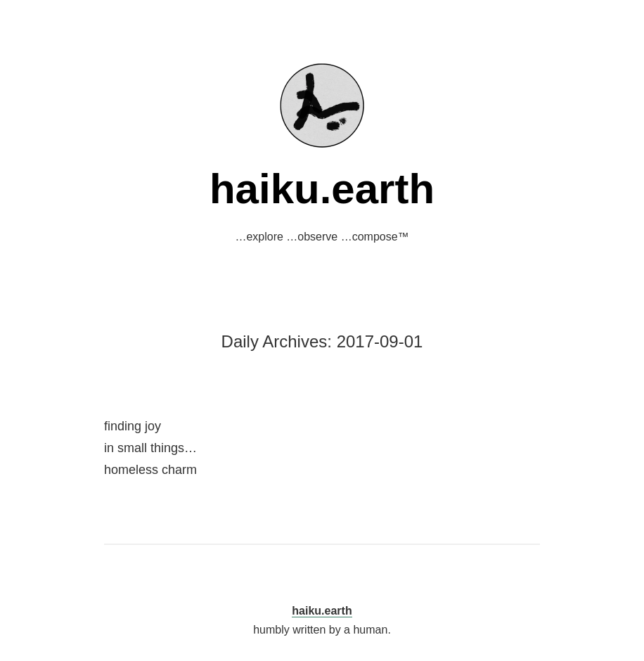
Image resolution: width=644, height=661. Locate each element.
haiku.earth (322, 189)
